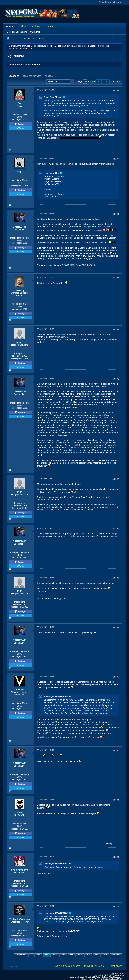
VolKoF (19, 690)
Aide (58, 966)
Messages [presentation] (14, 76)
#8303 (116, 529)
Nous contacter (72, 966)
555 (55, 955)
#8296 (116, 90)
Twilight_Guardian (20, 919)
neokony (19, 290)
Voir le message (64, 97)
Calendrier (35, 32)
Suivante (116, 955)
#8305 (116, 627)
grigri (19, 342)
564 (80, 955)
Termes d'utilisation (95, 966)
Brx (19, 103)
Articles (36, 26)
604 (88, 955)
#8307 (116, 750)
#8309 (116, 857)
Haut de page (115, 966)
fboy (19, 813)
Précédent (21, 955)
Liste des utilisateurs (17, 32)
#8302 (116, 479)
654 (97, 955)
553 (38, 955)
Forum (15, 38)
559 (72, 955)
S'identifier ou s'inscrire (111, 2)
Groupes (50, 26)
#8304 (116, 578)
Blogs (23, 26)
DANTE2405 (19, 227)
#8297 (116, 159)
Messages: (17, 119)
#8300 (116, 329)
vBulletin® (109, 975)
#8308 (116, 800)
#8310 (116, 906)
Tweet (20, 128)
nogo (19, 172)
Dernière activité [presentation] (32, 76)
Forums (10, 27)
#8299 (116, 278)
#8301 (116, 379)
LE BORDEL (27, 38)
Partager (20, 124)
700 (105, 955)
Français (14, 966)
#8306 (116, 677)
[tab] (14, 76)
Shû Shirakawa (19, 870)
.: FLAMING (40, 38)
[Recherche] (60, 82)
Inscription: (17, 114)
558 (63, 955)
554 (47, 955)
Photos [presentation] (49, 76)
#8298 (116, 214)
